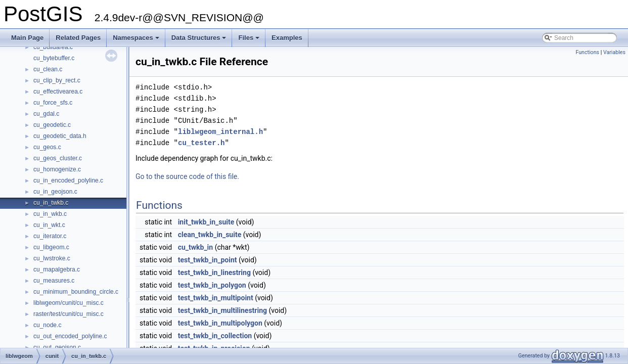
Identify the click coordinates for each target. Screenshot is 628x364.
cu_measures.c (54, 281)
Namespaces (137, 40)
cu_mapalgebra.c (57, 269)
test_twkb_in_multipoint (216, 298)
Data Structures (200, 40)
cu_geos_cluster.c (58, 158)
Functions (587, 52)
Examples (287, 38)
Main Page (27, 38)
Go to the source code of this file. (187, 176)
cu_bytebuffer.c (54, 58)
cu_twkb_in (196, 247)
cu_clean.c (48, 69)
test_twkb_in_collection (215, 336)
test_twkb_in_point (208, 260)
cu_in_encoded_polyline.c (68, 180)
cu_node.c (47, 325)
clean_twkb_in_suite (210, 235)
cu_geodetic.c (52, 125)
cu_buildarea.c (53, 47)
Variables (614, 52)
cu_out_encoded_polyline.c (70, 336)
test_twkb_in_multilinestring (222, 310)
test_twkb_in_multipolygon (220, 323)
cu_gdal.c (46, 114)
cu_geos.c (47, 147)
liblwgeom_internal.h (220, 132)
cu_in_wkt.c (49, 225)
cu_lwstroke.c (52, 258)
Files (250, 40)
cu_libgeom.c (51, 247)
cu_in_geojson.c (55, 192)
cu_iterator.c (50, 236)
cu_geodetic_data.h (60, 136)
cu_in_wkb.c (50, 214)
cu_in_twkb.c (51, 203)
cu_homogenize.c (57, 169)
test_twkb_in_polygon (212, 285)
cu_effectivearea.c (58, 92)
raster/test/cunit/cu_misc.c (69, 314)
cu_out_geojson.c (57, 347)
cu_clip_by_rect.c (57, 80)
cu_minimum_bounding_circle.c (76, 292)
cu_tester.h (201, 143)
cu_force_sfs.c (53, 103)
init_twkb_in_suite (206, 222)
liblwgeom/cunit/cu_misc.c (69, 303)
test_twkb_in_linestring (214, 272)
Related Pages (78, 38)
